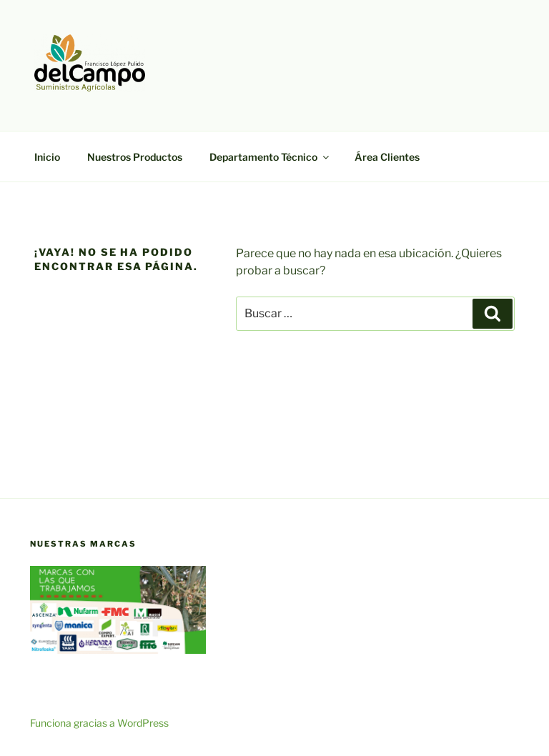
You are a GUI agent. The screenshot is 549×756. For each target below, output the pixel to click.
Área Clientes (387, 157)
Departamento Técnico (270, 157)
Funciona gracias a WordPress (99, 723)
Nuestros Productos (135, 157)
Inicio (47, 157)
